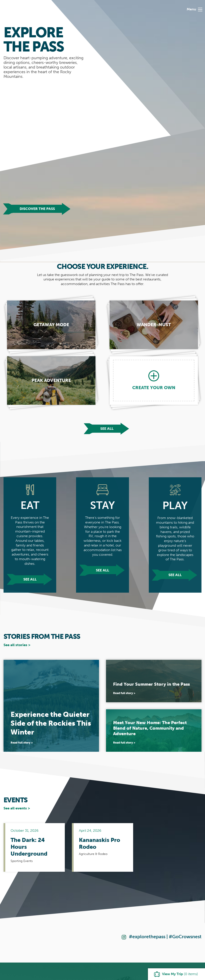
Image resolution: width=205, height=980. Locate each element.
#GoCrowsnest (185, 937)
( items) (180, 974)
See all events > (17, 808)
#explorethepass (147, 937)
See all (107, 429)
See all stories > (17, 645)
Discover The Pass (37, 209)
